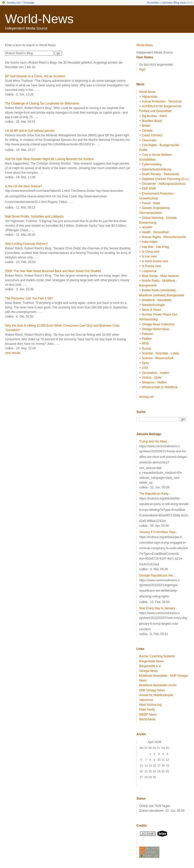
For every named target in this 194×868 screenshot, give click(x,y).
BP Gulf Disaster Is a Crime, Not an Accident (35, 76)
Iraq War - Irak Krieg (155, 247)
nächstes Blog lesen (174, 3)
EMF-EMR (149, 189)
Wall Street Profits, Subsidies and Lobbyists (34, 217)
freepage (29, 3)
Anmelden (153, 3)
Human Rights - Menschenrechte (164, 237)
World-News (39, 19)
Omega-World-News (155, 329)
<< (190, 3)
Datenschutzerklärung (156, 169)
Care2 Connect (152, 135)
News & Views (151, 310)
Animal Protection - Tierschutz (162, 101)
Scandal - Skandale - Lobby (160, 353)
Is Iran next (149, 256)
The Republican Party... (155, 494)
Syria (145, 363)
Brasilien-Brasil (152, 121)
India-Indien (150, 242)
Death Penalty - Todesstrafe (160, 174)
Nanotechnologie (153, 305)
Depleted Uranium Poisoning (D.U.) (165, 179)
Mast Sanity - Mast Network (160, 276)
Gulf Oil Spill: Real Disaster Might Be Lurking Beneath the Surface (49, 159)
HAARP (147, 227)
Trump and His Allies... (154, 441)
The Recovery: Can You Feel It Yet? (29, 298)
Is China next (151, 252)
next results (13, 353)
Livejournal (149, 271)
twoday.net (14, 3)
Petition (147, 339)
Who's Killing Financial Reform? (26, 244)
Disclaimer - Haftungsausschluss (164, 184)
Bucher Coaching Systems (157, 656)
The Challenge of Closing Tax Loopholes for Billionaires (42, 103)
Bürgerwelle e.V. (150, 666)
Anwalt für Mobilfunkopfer (156, 695)
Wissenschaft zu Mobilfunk (160, 387)
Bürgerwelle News (151, 661)
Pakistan (148, 334)
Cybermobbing (152, 164)
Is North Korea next (155, 261)
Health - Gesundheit (155, 232)
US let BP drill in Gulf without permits (30, 131)
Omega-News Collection (158, 324)
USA (145, 368)
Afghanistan (150, 97)
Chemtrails (149, 140)
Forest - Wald (151, 203)
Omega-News (148, 671)
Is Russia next (151, 266)
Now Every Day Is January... (158, 608)
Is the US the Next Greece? (24, 186)
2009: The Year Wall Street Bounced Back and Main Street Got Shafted (53, 271)
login (142, 69)
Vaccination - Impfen (155, 373)
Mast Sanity (147, 709)
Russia (146, 349)
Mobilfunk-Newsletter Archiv (158, 685)
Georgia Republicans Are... (157, 575)
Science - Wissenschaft (157, 358)
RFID (145, 344)
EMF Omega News (152, 690)
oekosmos (146, 700)
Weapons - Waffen (154, 382)
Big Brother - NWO (154, 116)
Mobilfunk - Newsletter (157, 300)
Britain (146, 126)
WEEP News (148, 715)
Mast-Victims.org (150, 705)
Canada (147, 130)
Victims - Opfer (152, 378)
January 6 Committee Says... (159, 532)
